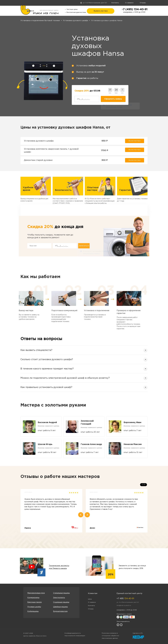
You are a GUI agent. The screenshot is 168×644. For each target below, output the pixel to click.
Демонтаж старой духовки (38, 160)
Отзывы (143, 3)
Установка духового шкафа (39, 141)
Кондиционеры (33, 598)
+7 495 (125, 599)
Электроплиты (59, 598)
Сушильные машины (61, 602)
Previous (81, 515)
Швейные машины (60, 607)
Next (87, 515)
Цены (90, 599)
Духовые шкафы (34, 607)
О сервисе (129, 3)
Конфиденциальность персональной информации (75, 634)
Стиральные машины (61, 593)
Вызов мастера (135, 141)
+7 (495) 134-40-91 (134, 9)
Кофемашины (33, 611)
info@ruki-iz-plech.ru (124, 605)
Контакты (115, 3)
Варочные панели (35, 602)
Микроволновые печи (36, 593)
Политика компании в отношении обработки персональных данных (110, 636)
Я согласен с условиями (119, 106)
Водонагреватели (60, 611)
